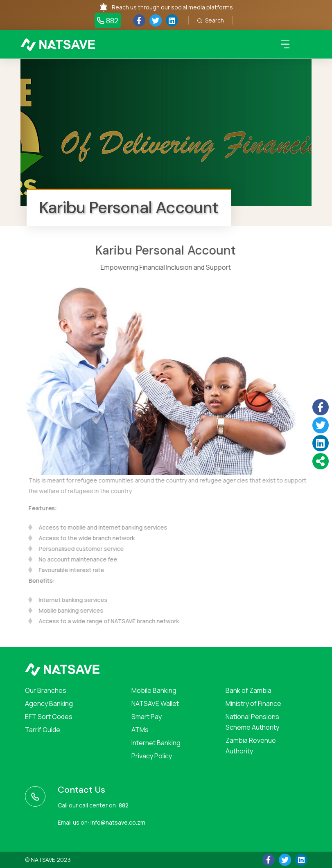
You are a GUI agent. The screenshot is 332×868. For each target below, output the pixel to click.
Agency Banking (49, 703)
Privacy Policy (152, 756)
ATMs (140, 730)
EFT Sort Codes (49, 717)
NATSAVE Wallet (155, 703)
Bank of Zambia (248, 690)
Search (210, 20)
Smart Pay (147, 717)
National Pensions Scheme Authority (252, 722)
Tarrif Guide (43, 730)
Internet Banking (156, 743)
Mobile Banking (154, 690)
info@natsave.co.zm (118, 822)
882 (108, 20)
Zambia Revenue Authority (251, 746)
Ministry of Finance (253, 703)
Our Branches (46, 690)
